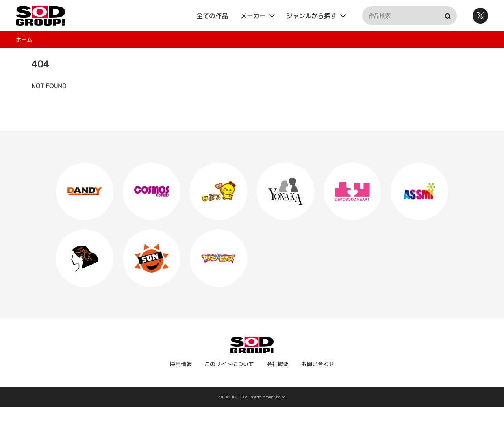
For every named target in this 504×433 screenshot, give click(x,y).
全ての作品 (212, 16)
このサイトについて (229, 364)
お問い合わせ (318, 364)
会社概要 (278, 364)
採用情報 (181, 364)
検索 (447, 16)
